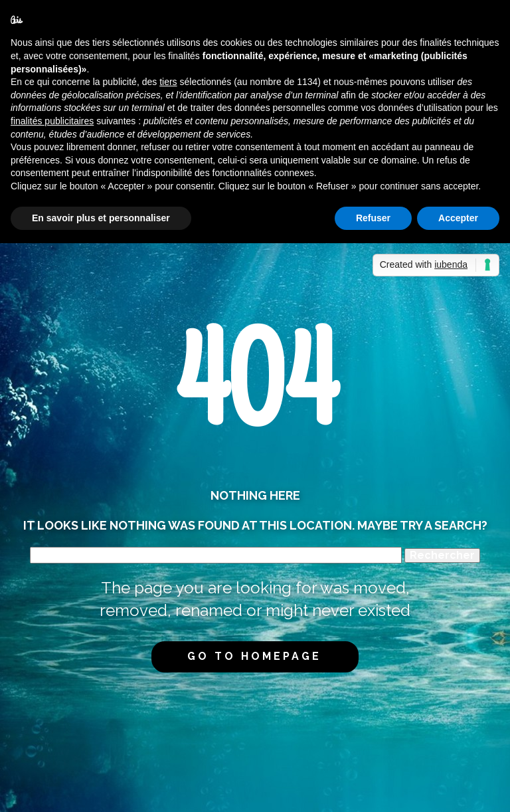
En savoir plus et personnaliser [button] (101, 218)
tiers (168, 82)
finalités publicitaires (52, 121)
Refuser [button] (373, 218)
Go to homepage (254, 656)
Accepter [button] (458, 218)
